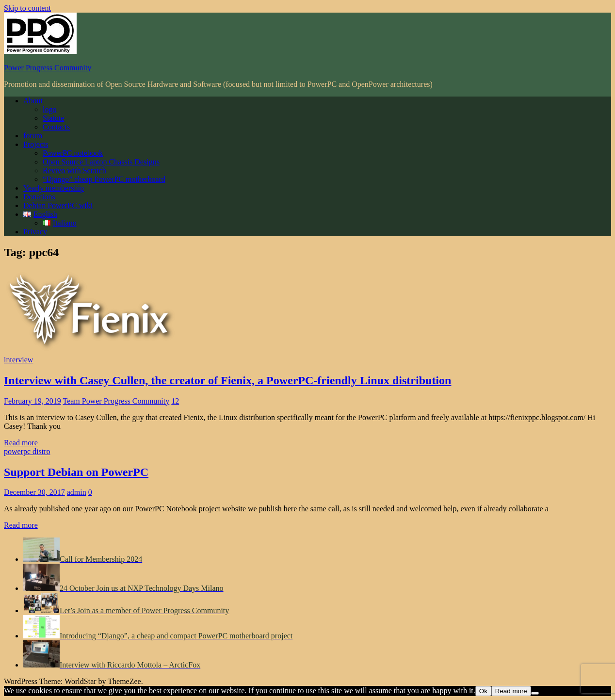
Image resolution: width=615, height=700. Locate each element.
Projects (36, 144)
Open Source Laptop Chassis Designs (101, 162)
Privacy (35, 232)
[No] (535, 693)
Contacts (56, 127)
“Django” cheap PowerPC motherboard (104, 179)
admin (77, 492)
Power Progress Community (48, 68)
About (33, 101)
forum (33, 136)
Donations (39, 197)
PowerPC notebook (73, 153)
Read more (21, 443)
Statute (53, 118)
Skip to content (27, 8)
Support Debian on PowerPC (76, 472)
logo (49, 109)
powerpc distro (27, 451)
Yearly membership (54, 188)
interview (18, 360)
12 (175, 401)
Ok (483, 691)
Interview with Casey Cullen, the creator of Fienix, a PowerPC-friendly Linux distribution (227, 380)
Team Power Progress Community (116, 401)
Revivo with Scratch (74, 171)
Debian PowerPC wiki (58, 205)
